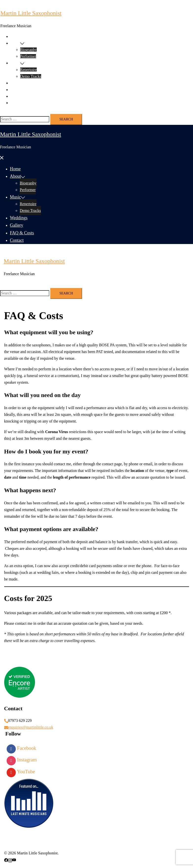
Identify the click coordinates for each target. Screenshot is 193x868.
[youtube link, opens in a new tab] (14, 859)
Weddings (18, 83)
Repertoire (29, 70)
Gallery (16, 90)
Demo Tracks (31, 76)
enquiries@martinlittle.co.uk (31, 727)
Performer (28, 56)
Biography (29, 50)
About (15, 43)
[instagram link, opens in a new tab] (10, 859)
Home (15, 36)
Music (15, 63)
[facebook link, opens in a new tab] (6, 859)
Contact (17, 103)
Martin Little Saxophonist (31, 13)
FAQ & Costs (21, 96)
